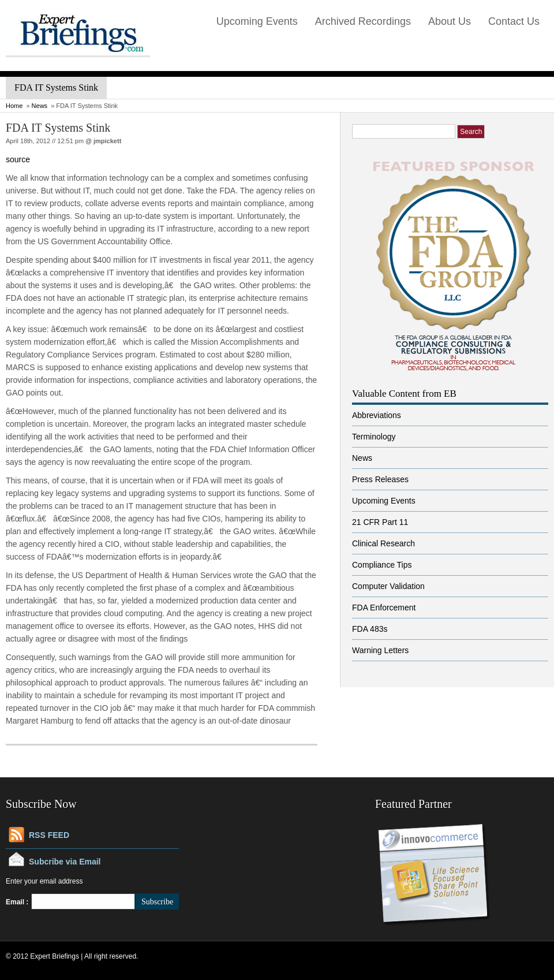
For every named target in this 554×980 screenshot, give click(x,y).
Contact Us (514, 21)
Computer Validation (388, 586)
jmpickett (107, 141)
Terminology (374, 437)
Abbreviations (377, 415)
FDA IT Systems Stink (58, 128)
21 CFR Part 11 (380, 522)
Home (14, 106)
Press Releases (380, 479)
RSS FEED (49, 835)
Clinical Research (383, 543)
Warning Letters (380, 650)
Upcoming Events (257, 21)
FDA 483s (370, 629)
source (18, 159)
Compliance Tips (382, 565)
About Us (450, 21)
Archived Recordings (363, 21)
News (40, 106)
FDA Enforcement (384, 608)
